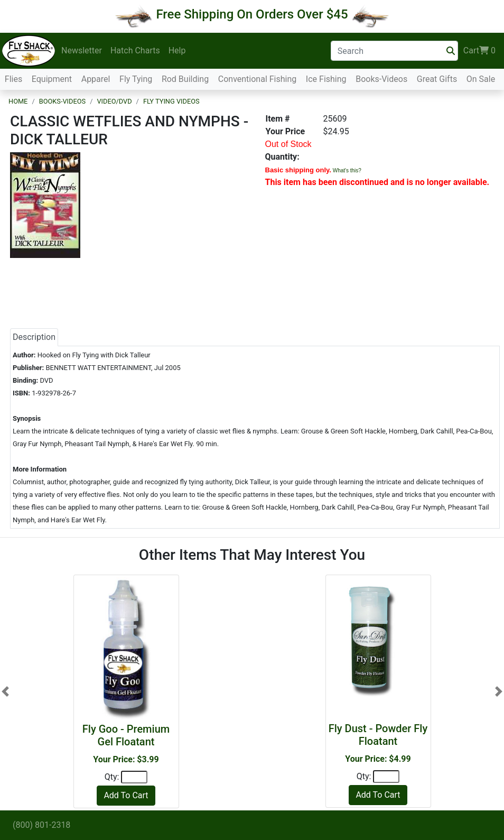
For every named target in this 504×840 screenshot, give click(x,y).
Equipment (52, 79)
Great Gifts (437, 79)
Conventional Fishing (258, 79)
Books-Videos (381, 79)
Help (177, 50)
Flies (13, 79)
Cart (479, 51)
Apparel (96, 79)
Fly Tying (136, 79)
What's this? (347, 170)
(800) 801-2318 (41, 825)
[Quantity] (134, 777)
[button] (5, 691)
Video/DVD (114, 101)
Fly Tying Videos (171, 101)
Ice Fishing (326, 79)
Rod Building (185, 79)
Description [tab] (34, 337)
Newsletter (82, 50)
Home (18, 101)
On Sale (481, 79)
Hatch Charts (135, 50)
